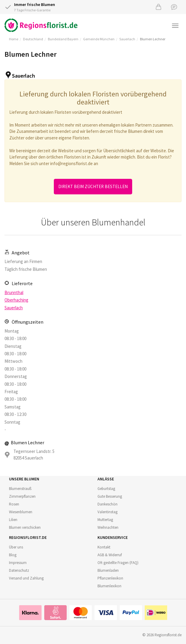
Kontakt (104, 547)
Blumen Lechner (153, 39)
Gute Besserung (110, 496)
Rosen (14, 504)
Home (14, 39)
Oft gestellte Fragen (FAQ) (118, 563)
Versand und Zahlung (26, 578)
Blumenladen (108, 570)
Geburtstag (106, 489)
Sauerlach (127, 39)
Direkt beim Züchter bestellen (93, 186)
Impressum (18, 563)
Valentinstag (108, 512)
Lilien (13, 520)
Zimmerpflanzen (22, 496)
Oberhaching (16, 300)
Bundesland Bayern (63, 39)
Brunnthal (14, 292)
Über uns (16, 547)
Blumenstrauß (20, 489)
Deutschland (33, 39)
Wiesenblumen (21, 512)
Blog (13, 555)
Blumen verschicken (25, 527)
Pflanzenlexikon (110, 578)
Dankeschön (108, 504)
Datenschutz (19, 570)
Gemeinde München (99, 39)
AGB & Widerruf (110, 555)
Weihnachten (108, 527)
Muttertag (105, 520)
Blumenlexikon (109, 586)
